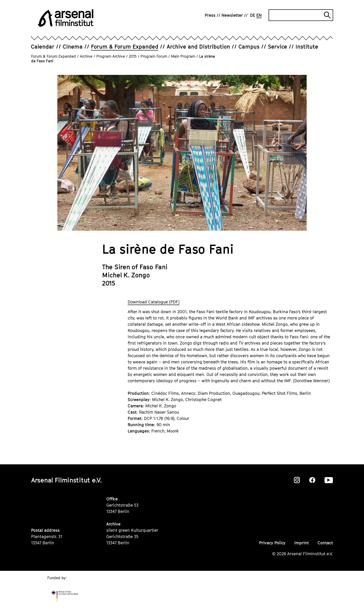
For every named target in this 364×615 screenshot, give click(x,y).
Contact (325, 543)
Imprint (302, 543)
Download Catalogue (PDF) (154, 302)
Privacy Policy (272, 543)
